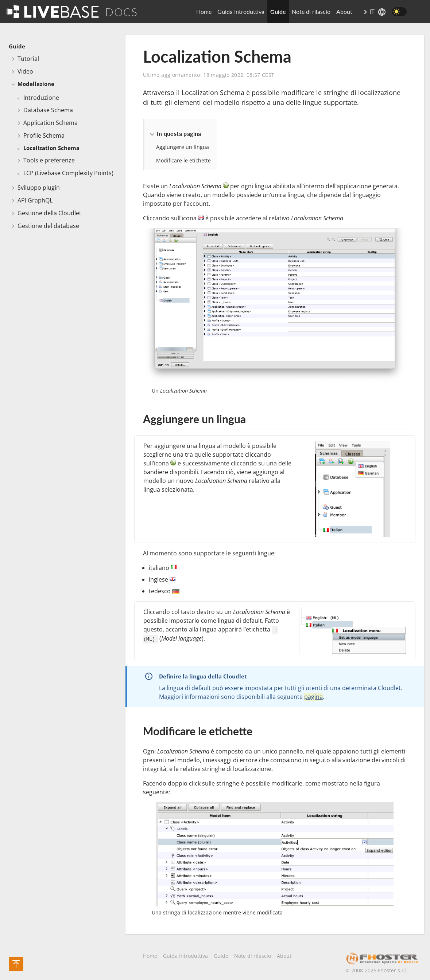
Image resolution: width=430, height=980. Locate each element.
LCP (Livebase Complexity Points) (68, 173)
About (344, 11)
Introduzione (41, 98)
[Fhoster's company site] (382, 959)
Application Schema (51, 123)
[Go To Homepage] (53, 11)
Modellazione (36, 84)
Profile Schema (44, 135)
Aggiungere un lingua (183, 147)
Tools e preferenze (49, 160)
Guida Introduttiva (241, 11)
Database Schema (48, 110)
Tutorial (28, 59)
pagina (313, 697)
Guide (278, 11)
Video (25, 71)
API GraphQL (35, 200)
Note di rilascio (311, 11)
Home (204, 11)
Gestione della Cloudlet (49, 213)
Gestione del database (48, 226)
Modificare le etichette (183, 160)
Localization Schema (51, 148)
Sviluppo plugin (39, 188)
